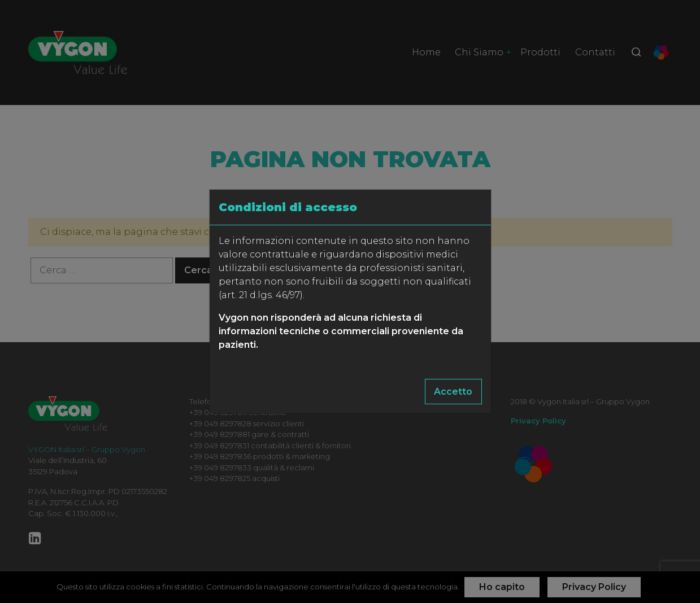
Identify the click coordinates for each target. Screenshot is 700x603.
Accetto (453, 392)
